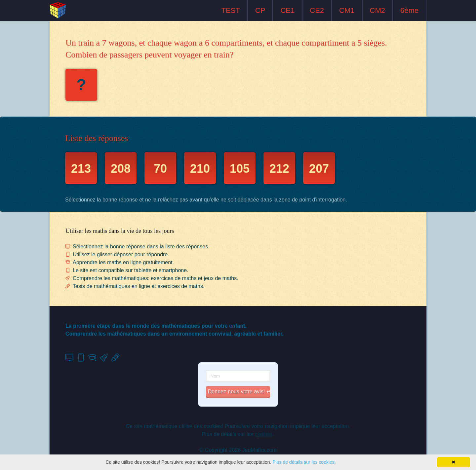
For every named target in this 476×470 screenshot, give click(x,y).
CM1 (347, 10)
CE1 (287, 10)
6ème (409, 10)
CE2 (317, 10)
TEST (231, 10)
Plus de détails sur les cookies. (304, 462)
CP (260, 10)
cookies (264, 434)
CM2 (377, 10)
